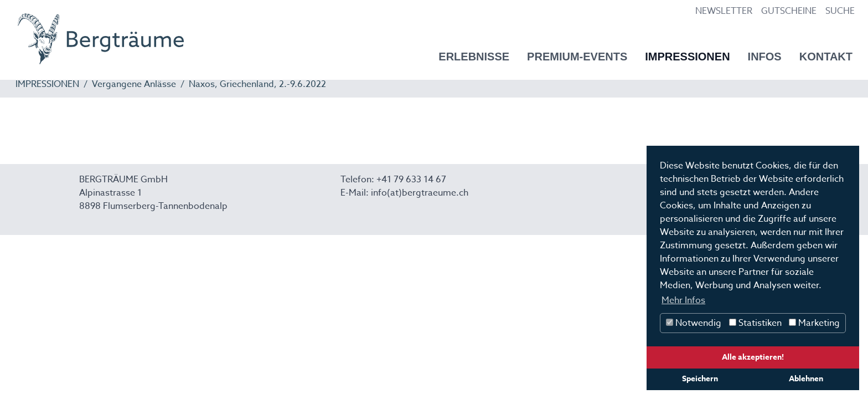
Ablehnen (806, 379)
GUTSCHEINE (789, 11)
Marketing (814, 323)
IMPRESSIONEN (47, 84)
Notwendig (694, 323)
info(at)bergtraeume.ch (420, 193)
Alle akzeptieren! (753, 357)
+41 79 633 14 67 (411, 180)
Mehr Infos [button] (683, 300)
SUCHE (840, 11)
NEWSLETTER (724, 11)
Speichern (700, 379)
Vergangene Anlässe (134, 84)
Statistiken (755, 323)
